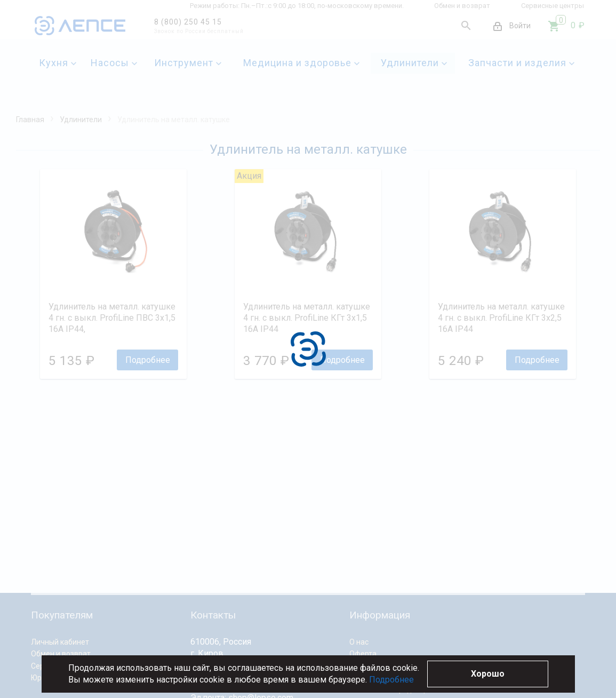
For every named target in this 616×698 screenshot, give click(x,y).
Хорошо (488, 674)
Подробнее (391, 680)
